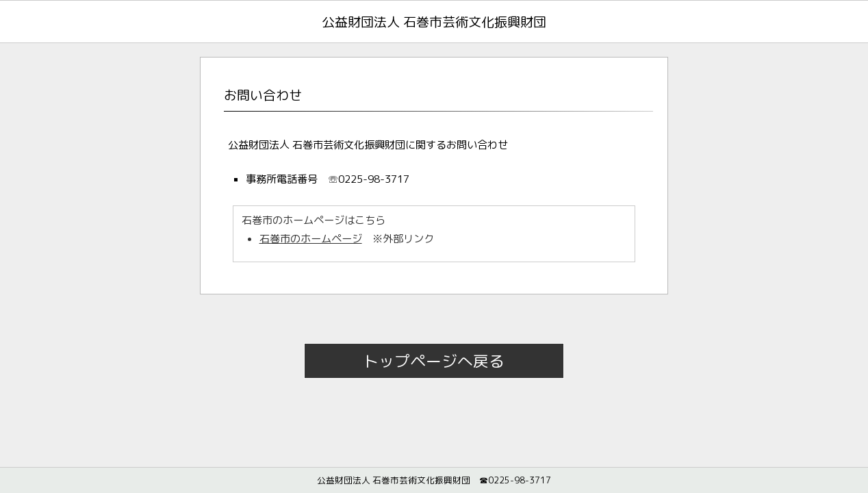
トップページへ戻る (434, 361)
